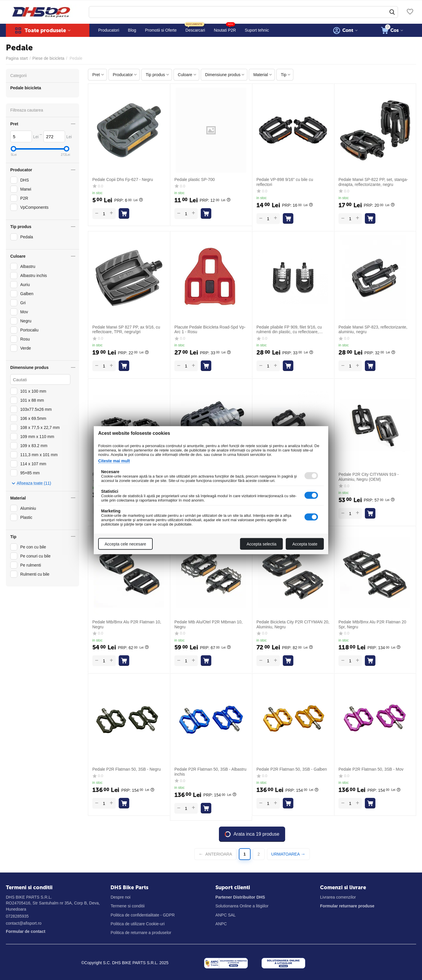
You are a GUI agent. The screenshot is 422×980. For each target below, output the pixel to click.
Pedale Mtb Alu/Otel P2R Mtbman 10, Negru (209, 624)
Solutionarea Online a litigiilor (242, 906)
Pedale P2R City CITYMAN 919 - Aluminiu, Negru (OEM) (369, 477)
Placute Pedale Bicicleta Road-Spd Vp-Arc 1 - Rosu (210, 330)
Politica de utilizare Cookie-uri (137, 924)
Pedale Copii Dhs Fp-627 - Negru (123, 179)
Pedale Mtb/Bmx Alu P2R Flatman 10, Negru (127, 624)
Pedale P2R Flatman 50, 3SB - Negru (126, 769)
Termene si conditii (127, 906)
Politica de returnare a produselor (141, 933)
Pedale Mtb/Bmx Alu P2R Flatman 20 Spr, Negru (372, 624)
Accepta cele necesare (125, 544)
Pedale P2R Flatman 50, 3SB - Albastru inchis (210, 772)
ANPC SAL (226, 915)
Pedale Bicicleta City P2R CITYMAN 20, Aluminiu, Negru (293, 624)
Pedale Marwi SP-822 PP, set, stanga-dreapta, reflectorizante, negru (373, 182)
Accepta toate (305, 544)
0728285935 (17, 916)
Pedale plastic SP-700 (195, 179)
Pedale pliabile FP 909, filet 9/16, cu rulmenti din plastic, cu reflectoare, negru (289, 330)
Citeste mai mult (114, 461)
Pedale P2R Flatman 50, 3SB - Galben (292, 769)
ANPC (221, 924)
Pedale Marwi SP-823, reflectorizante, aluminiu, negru (373, 330)
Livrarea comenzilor (338, 897)
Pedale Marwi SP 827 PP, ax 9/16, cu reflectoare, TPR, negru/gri (126, 330)
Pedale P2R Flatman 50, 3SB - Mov (371, 769)
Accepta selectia (261, 544)
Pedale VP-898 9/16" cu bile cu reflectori (285, 182)
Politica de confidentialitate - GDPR (143, 915)
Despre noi (120, 897)
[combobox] (243, 12)
